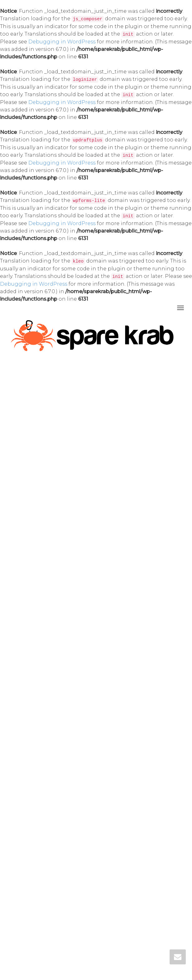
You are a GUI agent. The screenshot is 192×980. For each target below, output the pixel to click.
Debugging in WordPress (62, 42)
